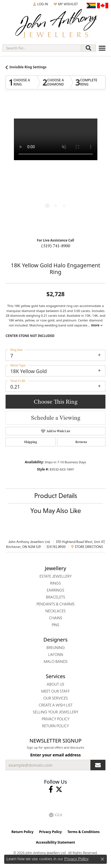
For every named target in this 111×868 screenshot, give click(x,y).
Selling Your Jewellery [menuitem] (56, 712)
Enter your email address (56, 755)
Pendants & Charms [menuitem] (55, 604)
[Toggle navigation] (102, 48)
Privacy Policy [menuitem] (56, 719)
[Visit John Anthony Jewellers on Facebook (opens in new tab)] (51, 789)
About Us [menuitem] (55, 684)
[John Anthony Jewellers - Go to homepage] (56, 24)
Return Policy (23, 832)
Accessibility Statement (55, 842)
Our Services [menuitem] (56, 698)
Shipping (30, 442)
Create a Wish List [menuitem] (56, 705)
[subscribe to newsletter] (98, 765)
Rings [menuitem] (55, 583)
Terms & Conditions (83, 832)
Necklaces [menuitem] (55, 611)
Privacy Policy (50, 832)
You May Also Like (56, 511)
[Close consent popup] (102, 859)
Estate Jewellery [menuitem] (56, 576)
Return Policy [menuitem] (55, 726)
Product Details (56, 496)
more (97, 325)
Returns (81, 442)
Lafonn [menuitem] (56, 655)
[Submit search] (88, 48)
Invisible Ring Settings (28, 67)
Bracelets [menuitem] (55, 597)
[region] (55, 168)
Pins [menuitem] (55, 625)
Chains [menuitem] (56, 618)
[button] (41, 4)
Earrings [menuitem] (55, 590)
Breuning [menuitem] (56, 648)
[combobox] (42, 48)
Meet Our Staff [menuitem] (55, 691)
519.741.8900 (56, 547)
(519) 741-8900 (56, 246)
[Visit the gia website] (56, 815)
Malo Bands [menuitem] (56, 661)
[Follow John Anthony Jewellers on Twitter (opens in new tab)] (59, 789)
